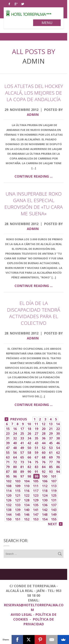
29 (51, 433)
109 (18, 486)
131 (54, 500)
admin (34, 61)
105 (36, 481)
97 (22, 476)
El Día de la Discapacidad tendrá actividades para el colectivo (34, 313)
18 (29, 429)
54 (58, 448)
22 (58, 429)
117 (36, 491)
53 (51, 448)
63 (8, 457)
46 (58, 443)
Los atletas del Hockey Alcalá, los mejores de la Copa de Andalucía (34, 93)
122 (27, 495)
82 (29, 467)
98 (29, 476)
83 (36, 467)
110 (27, 486)
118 (45, 491)
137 (54, 505)
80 (15, 467)
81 (22, 467)
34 (29, 438)
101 (54, 476)
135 (36, 505)
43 (36, 443)
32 (15, 438)
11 (36, 424)
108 (9, 486)
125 (54, 495)
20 (44, 429)
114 (9, 491)
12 (43, 424)
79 (8, 467)
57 (22, 452)
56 (15, 452)
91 (36, 472)
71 (8, 462)
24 (15, 433)
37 (51, 438)
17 (22, 429)
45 (51, 443)
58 (29, 452)
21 (51, 429)
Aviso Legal (22, 614)
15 (8, 429)
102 (9, 481)
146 (27, 514)
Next (55, 524)
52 (44, 448)
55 (8, 452)
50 (29, 448)
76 (44, 462)
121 (18, 495)
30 (58, 433)
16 (15, 429)
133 (18, 505)
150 (9, 519)
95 (8, 476)
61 (51, 452)
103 (18, 481)
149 (54, 514)
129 (36, 500)
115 (18, 491)
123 (36, 495)
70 (58, 457)
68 (44, 457)
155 (54, 519)
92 (44, 472)
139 (18, 510)
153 (36, 519)
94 (58, 472)
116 (27, 491)
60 (44, 452)
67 (36, 457)
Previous (16, 419)
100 (45, 476)
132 (9, 505)
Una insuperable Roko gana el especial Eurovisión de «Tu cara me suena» (34, 204)
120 (9, 495)
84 (44, 467)
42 (29, 443)
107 (54, 481)
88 (15, 472)
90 (29, 472)
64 (15, 457)
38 (58, 438)
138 (9, 510)
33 (22, 438)
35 (36, 438)
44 (44, 443)
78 (58, 462)
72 (15, 462)
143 (54, 510)
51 (36, 448)
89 (22, 472)
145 (18, 514)
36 (44, 438)
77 (51, 462)
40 (15, 443)
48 (15, 448)
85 (51, 467)
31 (8, 438)
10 (29, 424)
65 (22, 457)
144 (9, 514)
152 (27, 519)
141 (36, 510)
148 (45, 514)
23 (8, 433)
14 (58, 424)
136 (45, 505)
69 (51, 457)
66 (29, 457)
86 (58, 467)
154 (45, 519)
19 (36, 429)
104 (27, 481)
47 (8, 448)
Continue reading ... (34, 176)
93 (51, 472)
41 (22, 443)
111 (36, 486)
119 (54, 491)
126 (9, 500)
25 (22, 433)
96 (15, 476)
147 (36, 514)
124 (45, 495)
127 (18, 500)
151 (18, 519)
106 (45, 481)
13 (51, 424)
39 (8, 443)
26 (29, 433)
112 (45, 486)
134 (27, 505)
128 (27, 500)
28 (44, 433)
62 (58, 452)
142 (45, 510)
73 (22, 462)
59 (36, 452)
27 (36, 433)
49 (22, 448)
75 (36, 462)
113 (54, 486)
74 (29, 462)
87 (8, 472)
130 (45, 500)
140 (27, 510)
